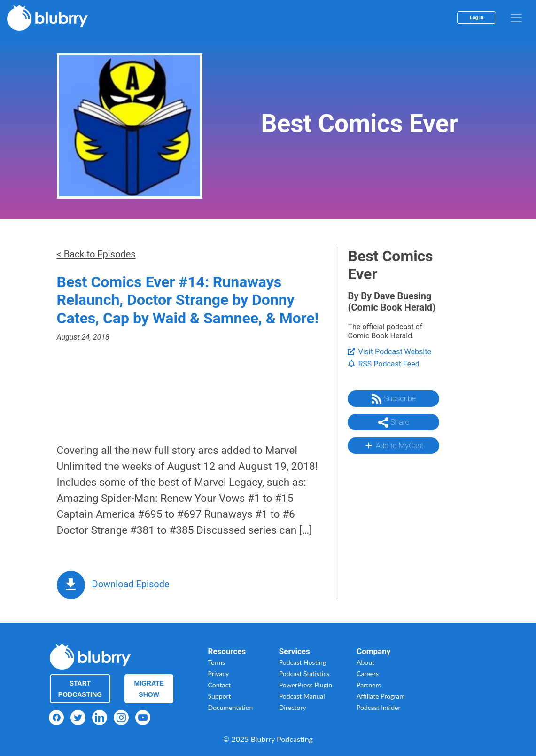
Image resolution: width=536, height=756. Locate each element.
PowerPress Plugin (306, 685)
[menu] (516, 18)
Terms (217, 662)
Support (220, 696)
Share (394, 422)
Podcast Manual (302, 696)
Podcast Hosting (303, 662)
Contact (220, 685)
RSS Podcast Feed (383, 364)
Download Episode (131, 584)
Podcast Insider (379, 707)
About (365, 662)
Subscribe (394, 399)
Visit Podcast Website (389, 352)
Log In (477, 18)
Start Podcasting (80, 689)
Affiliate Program (381, 696)
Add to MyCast (393, 445)
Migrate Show (149, 689)
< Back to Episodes (96, 254)
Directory (293, 707)
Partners (369, 685)
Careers (368, 674)
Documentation (231, 707)
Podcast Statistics (304, 674)
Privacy (219, 674)
